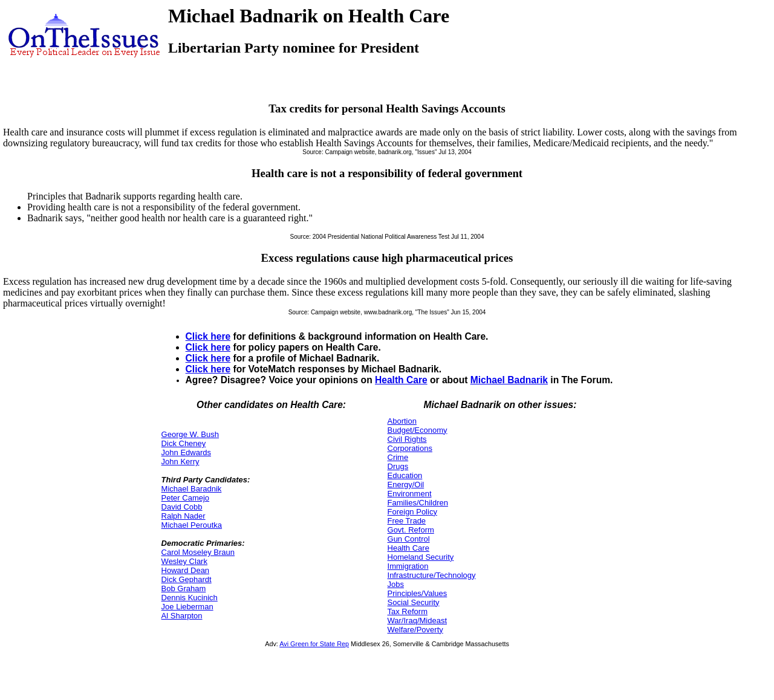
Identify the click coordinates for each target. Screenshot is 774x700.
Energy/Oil (406, 484)
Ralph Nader (184, 516)
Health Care (401, 380)
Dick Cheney (184, 443)
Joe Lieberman (187, 607)
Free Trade (407, 521)
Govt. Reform (411, 530)
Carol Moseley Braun (198, 552)
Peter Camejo (185, 498)
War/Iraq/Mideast (418, 621)
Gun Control (409, 539)
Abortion (402, 421)
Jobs (396, 584)
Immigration (408, 566)
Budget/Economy (418, 430)
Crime (398, 457)
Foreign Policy (412, 512)
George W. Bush (190, 434)
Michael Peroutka (192, 525)
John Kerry (180, 462)
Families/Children (418, 503)
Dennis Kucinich (190, 598)
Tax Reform (408, 611)
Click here (208, 336)
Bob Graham (184, 588)
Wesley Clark (184, 561)
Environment (410, 494)
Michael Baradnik (192, 489)
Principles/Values (418, 593)
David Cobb (182, 507)
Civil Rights (407, 439)
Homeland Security (421, 557)
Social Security (414, 602)
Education (405, 475)
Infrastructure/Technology (432, 575)
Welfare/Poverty (415, 630)
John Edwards (186, 452)
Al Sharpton (182, 616)
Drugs (398, 466)
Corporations (410, 448)
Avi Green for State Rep (314, 644)
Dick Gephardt (187, 579)
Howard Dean (186, 570)
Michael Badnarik (509, 380)
